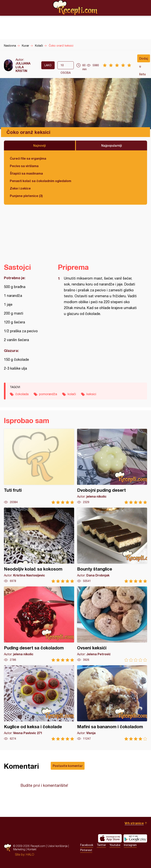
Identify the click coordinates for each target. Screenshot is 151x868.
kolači (72, 394)
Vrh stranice (134, 823)
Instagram (130, 845)
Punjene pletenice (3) (26, 196)
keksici (91, 394)
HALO (30, 854)
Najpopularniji (112, 145)
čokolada (22, 394)
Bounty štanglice (112, 545)
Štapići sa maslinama (26, 173)
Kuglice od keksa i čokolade (39, 703)
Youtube (115, 845)
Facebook (87, 845)
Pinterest (86, 850)
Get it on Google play (135, 838)
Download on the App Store (110, 838)
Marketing (19, 849)
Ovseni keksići (112, 624)
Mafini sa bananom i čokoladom (112, 703)
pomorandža (48, 394)
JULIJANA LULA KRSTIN (23, 67)
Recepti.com (75, 8)
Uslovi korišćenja (58, 846)
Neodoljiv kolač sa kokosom (39, 545)
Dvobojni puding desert (112, 466)
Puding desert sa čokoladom (39, 624)
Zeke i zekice (20, 188)
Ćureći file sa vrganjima (28, 158)
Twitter (101, 845)
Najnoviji (40, 145)
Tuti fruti (39, 466)
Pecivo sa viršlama (24, 166)
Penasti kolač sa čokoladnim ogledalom (41, 181)
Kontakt (32, 849)
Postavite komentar (68, 766)
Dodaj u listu (144, 59)
